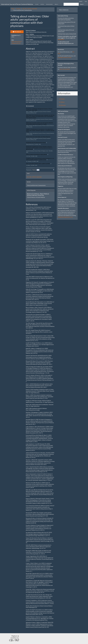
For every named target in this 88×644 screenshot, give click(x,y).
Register (81, 1)
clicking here (61, 39)
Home (13, 9)
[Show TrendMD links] (54, 170)
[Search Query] (71, 4)
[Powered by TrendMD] (33, 170)
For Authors (62, 102)
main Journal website (65, 69)
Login (86, 1)
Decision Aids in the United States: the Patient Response (38, 137)
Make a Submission (64, 10)
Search (82, 4)
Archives (42, 4)
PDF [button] (18, 32)
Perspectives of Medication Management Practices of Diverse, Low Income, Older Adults (39, 109)
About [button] (56, 4)
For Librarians (62, 105)
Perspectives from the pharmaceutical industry (37, 143)
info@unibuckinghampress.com (65, 217)
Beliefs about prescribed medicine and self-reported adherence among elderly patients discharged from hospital (39, 124)
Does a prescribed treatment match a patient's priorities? (39, 164)
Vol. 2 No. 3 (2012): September (30, 9)
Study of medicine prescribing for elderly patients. (37, 155)
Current (37, 4)
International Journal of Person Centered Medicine (17, 4)
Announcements (49, 4)
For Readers (62, 99)
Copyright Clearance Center (65, 57)
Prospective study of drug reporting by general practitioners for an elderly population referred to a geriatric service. (40, 159)
